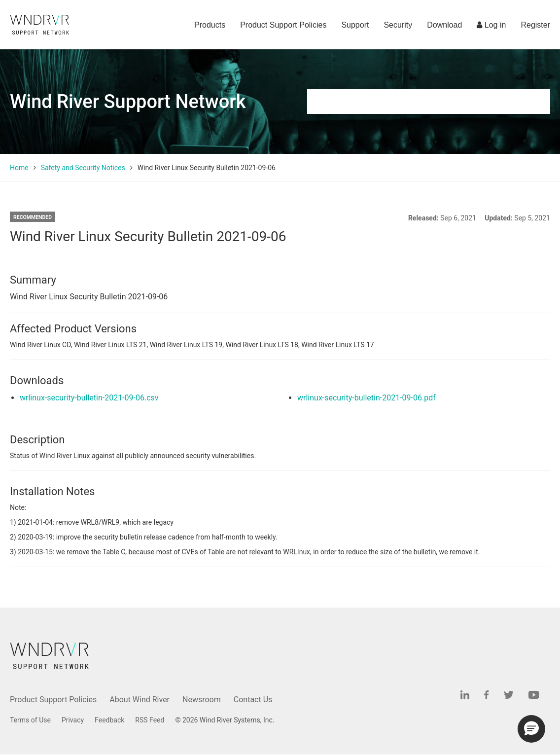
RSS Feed (150, 720)
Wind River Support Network (128, 102)
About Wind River (140, 700)
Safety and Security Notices (83, 168)
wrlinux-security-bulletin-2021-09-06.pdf (367, 398)
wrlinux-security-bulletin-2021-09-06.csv (89, 398)
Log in (491, 25)
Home (19, 168)
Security (398, 25)
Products (210, 25)
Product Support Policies (283, 25)
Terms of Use (30, 720)
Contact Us (253, 700)
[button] (531, 729)
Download (444, 25)
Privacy (73, 720)
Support (355, 25)
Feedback (109, 720)
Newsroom (202, 700)
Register (535, 25)
